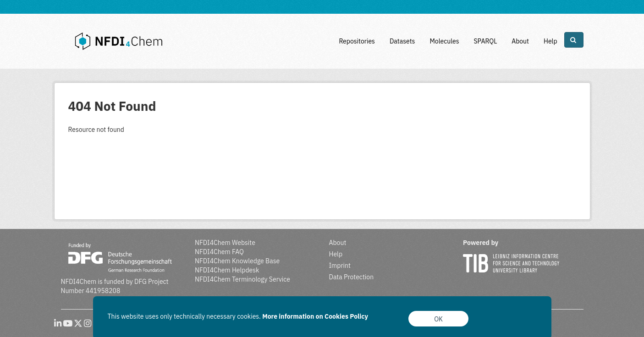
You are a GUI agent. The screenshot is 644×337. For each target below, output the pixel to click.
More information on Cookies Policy (315, 316)
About (520, 41)
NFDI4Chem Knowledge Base (237, 261)
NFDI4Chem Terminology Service (242, 279)
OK (438, 319)
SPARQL (485, 41)
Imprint (340, 266)
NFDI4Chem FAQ (219, 252)
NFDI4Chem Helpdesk (227, 270)
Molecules (444, 41)
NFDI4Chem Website (225, 243)
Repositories (357, 41)
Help (550, 41)
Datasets (402, 41)
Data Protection (352, 277)
